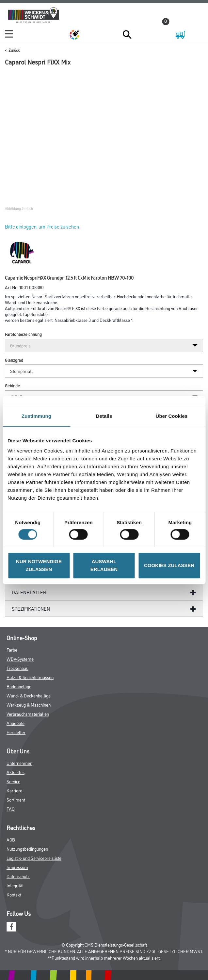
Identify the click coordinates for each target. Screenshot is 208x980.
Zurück (14, 50)
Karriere (14, 790)
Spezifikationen (31, 609)
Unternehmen (19, 763)
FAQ (11, 809)
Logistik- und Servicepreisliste (34, 858)
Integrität (15, 885)
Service (13, 781)
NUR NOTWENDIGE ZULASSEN (39, 565)
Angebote (16, 723)
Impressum (17, 867)
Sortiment (16, 799)
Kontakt (14, 894)
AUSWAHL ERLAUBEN (104, 565)
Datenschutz (18, 876)
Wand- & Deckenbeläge (29, 695)
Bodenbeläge (19, 686)
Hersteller (16, 732)
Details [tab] (104, 416)
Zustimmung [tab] (36, 416)
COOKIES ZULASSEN (169, 565)
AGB (11, 839)
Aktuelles (16, 772)
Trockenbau (17, 668)
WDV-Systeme (20, 659)
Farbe (12, 649)
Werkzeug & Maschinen (29, 704)
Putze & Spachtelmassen (30, 677)
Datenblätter (29, 592)
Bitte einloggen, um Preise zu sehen (42, 226)
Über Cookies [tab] (172, 416)
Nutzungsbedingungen (27, 849)
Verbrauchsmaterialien (28, 714)
